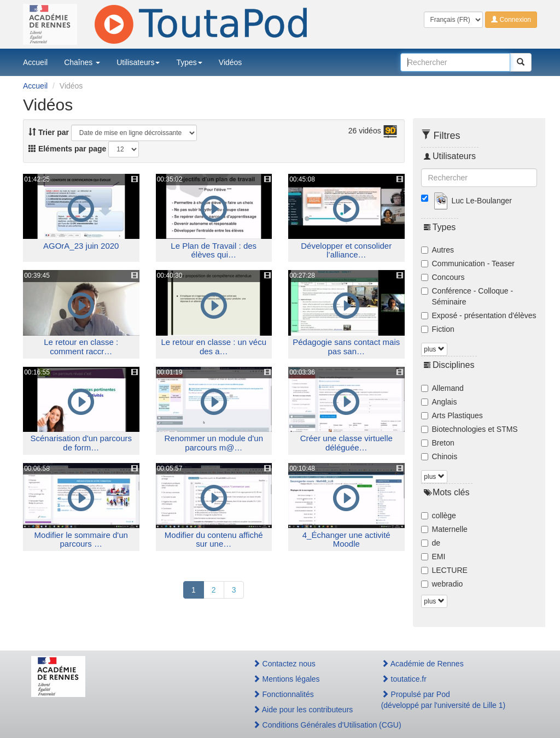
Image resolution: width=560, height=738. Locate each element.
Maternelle (444, 529)
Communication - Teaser (468, 263)
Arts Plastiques (452, 415)
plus (434, 349)
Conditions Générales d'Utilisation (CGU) (305, 725)
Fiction (438, 329)
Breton (438, 443)
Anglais (439, 402)
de (431, 543)
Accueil (35, 62)
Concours (443, 277)
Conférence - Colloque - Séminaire (467, 296)
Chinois (439, 456)
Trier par (49, 132)
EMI (433, 557)
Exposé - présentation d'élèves (479, 315)
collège (439, 516)
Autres (437, 250)
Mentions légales (286, 679)
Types (189, 62)
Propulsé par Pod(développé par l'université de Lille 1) (444, 700)
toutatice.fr (404, 679)
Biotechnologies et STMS (469, 429)
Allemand (442, 388)
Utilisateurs (138, 62)
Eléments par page (67, 149)
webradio (442, 584)
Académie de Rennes (422, 664)
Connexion (511, 20)
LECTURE (444, 570)
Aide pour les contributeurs (303, 710)
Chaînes (82, 62)
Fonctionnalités (283, 694)
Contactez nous (284, 664)
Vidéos (231, 62)
